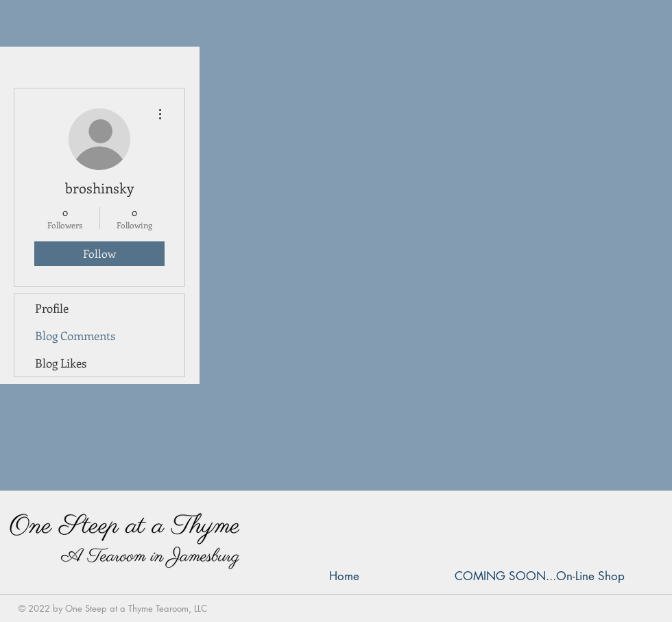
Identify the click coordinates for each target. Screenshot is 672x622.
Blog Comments (75, 335)
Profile (52, 308)
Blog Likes (61, 363)
